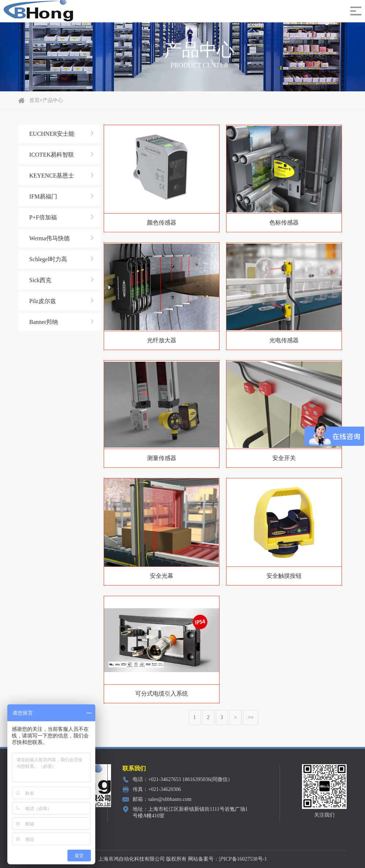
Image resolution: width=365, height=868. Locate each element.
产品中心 (53, 100)
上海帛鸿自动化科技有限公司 (132, 859)
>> (250, 717)
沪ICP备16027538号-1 (243, 859)
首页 (34, 100)
